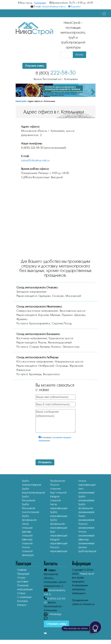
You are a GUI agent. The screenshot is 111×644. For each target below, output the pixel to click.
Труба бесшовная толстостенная (30, 508)
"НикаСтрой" (87, 574)
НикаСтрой (21, 101)
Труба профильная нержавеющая (59, 524)
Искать (79, 55)
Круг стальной (58, 493)
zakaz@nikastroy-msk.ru (35, 160)
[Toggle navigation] (104, 14)
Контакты (22, 601)
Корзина (74, 7)
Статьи (21, 593)
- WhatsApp (53, 614)
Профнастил (58, 481)
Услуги (21, 578)
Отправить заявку (34, 66)
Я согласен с (55, 439)
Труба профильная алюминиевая (86, 508)
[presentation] (62, 451)
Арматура (28, 555)
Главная (22, 570)
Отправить (45, 462)
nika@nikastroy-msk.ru (54, 7)
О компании (24, 597)
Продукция (23, 574)
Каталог (22, 605)
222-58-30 (56, 73)
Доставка (23, 582)
